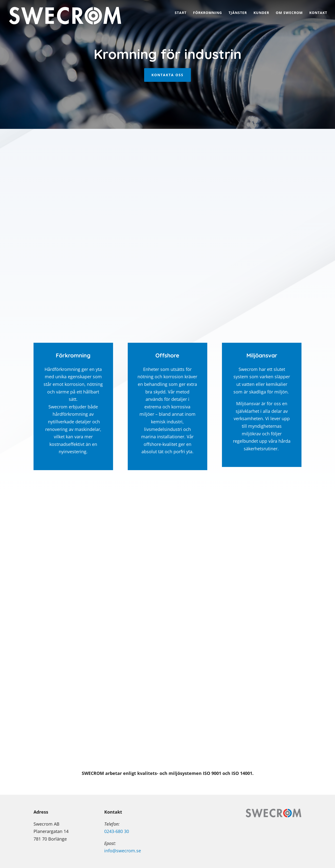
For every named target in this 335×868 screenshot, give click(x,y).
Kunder (261, 13)
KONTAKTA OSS (167, 75)
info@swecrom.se (123, 851)
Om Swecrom (289, 13)
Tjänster (238, 13)
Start (181, 13)
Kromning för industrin (168, 54)
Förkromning (208, 13)
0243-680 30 (117, 831)
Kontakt (318, 13)
